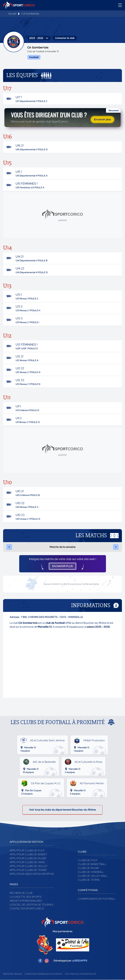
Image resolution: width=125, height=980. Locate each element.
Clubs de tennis (89, 880)
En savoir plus (102, 119)
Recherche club (21, 893)
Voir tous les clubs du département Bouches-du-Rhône (62, 810)
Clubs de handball (91, 872)
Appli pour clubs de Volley (29, 866)
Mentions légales (13, 974)
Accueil (12, 14)
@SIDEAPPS (80, 961)
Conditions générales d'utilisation (43, 974)
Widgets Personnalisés (26, 901)
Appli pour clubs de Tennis (28, 870)
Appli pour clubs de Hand (27, 862)
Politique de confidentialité (80, 974)
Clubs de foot (88, 860)
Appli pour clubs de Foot (27, 851)
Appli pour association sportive (32, 874)
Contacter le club (65, 38)
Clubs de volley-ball (93, 876)
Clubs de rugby (89, 868)
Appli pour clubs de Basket (28, 855)
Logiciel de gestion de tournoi (31, 905)
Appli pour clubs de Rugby (28, 858)
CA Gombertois (30, 14)
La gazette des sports (25, 897)
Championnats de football (97, 899)
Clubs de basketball (92, 864)
